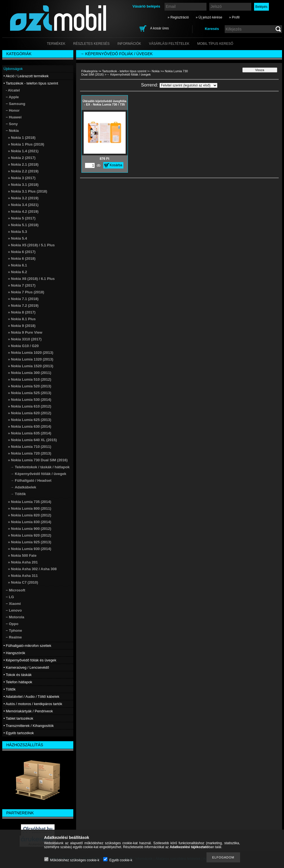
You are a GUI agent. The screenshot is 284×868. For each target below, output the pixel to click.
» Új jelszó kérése (209, 17)
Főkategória (90, 71)
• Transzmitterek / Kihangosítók (29, 726)
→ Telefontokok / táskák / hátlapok (40, 467)
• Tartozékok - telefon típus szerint (123, 71)
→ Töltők (18, 494)
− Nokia (154, 71)
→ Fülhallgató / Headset (31, 480)
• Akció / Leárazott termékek (26, 76)
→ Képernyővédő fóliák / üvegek (38, 474)
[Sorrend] (188, 85)
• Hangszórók (15, 653)
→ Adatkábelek (23, 487)
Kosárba (116, 165)
